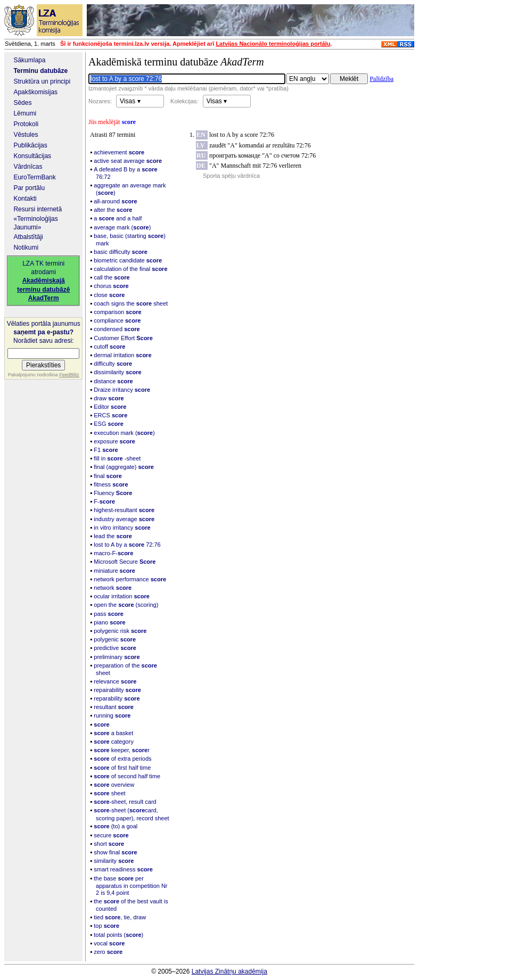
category (114, 742)
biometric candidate (128, 260)
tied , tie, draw (120, 917)
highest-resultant (124, 510)
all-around (115, 201)
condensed (117, 329)
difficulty (113, 364)
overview (114, 785)
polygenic (115, 639)
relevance (115, 681)
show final (115, 852)
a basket (113, 733)
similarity (114, 861)
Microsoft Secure (125, 562)
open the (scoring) (126, 605)
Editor (110, 407)
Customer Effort (123, 338)
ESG (109, 424)
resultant (114, 707)
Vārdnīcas (28, 167)
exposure (114, 441)
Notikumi (26, 248)
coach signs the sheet (131, 303)
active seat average (128, 161)
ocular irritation (122, 596)
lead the (113, 536)
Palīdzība (381, 79)
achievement (119, 152)
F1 (106, 450)
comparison (117, 312)
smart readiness (123, 869)
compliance (117, 320)
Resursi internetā (38, 209)
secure (111, 835)
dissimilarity (117, 372)
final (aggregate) (124, 467)
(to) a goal (116, 826)
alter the (113, 210)
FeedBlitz (69, 375)
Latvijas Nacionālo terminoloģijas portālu (273, 44)
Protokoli (26, 124)
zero (108, 952)
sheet (109, 793)
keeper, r (122, 750)
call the (112, 277)
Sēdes (22, 103)
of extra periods (122, 759)
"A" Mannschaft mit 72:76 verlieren (255, 166)
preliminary (117, 657)
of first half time (122, 768)
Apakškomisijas (35, 92)
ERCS (110, 415)
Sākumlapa (29, 60)
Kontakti (25, 199)
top (106, 926)
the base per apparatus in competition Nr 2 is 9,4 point (130, 886)
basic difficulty (121, 252)
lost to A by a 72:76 (127, 545)
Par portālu (29, 188)
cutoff (109, 347)
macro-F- (113, 553)
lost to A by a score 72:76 (242, 135)
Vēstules (26, 135)
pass (109, 614)
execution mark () (124, 433)
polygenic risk (120, 631)
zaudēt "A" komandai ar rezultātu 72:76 (260, 145)
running (112, 715)
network (113, 588)
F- (104, 501)
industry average (124, 519)
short (109, 844)
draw (109, 398)
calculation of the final (130, 269)
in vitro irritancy (122, 528)
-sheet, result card (125, 802)
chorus (111, 286)
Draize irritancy (122, 390)
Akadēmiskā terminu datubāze (176, 62)
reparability (117, 698)
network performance (130, 579)
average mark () (122, 227)
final (108, 476)
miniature (114, 571)
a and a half (118, 218)
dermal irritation (122, 355)
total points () (118, 935)
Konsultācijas (32, 156)
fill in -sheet (117, 458)
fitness (111, 484)
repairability (117, 690)
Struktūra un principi (42, 81)
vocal (109, 943)
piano (109, 622)
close (109, 295)
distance (113, 381)
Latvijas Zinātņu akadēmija (229, 971)
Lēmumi (25, 113)
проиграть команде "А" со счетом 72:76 (262, 155)
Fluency (113, 493)
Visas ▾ (130, 101)
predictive (115, 648)
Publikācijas (30, 145)
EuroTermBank (34, 177)
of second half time (127, 776)
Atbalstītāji (28, 237)
